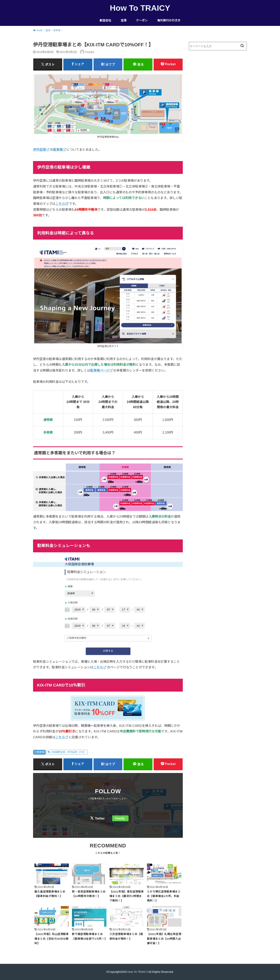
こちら (60, 204)
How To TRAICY (140, 8)
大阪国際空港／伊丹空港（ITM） (68, 752)
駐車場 (41, 752)
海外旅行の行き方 (169, 20)
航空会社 (105, 20)
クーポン (142, 20)
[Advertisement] (218, 125)
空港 (124, 20)
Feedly (120, 818)
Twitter (100, 818)
